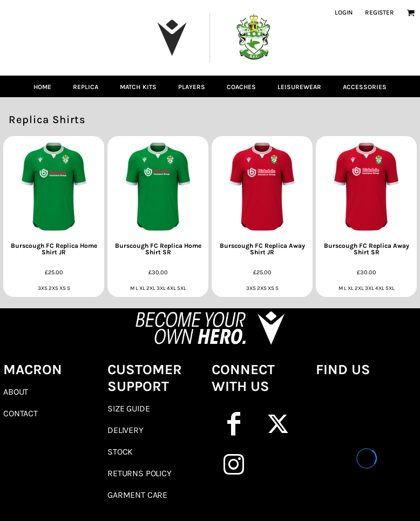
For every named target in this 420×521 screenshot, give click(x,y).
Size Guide (128, 408)
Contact (21, 413)
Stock (120, 452)
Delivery (126, 430)
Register (380, 12)
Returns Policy (140, 473)
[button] (411, 13)
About (16, 392)
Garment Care (137, 495)
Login (344, 12)
